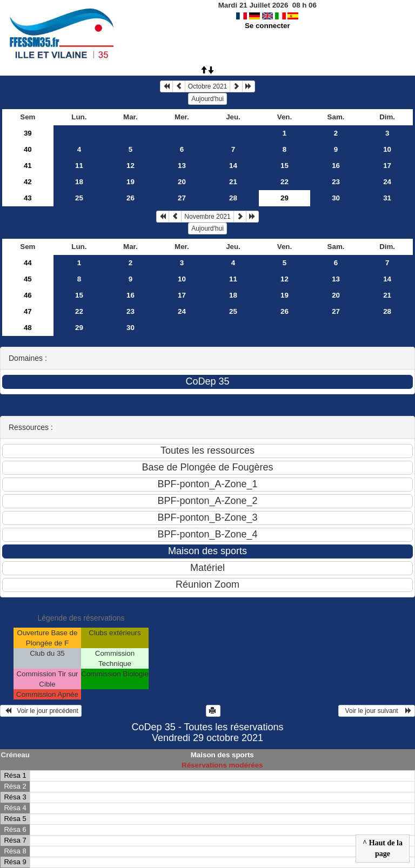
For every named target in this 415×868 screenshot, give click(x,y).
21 (233, 182)
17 (387, 166)
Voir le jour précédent (41, 711)
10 (387, 149)
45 (28, 279)
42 (28, 182)
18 (79, 182)
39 (28, 133)
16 (336, 166)
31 (387, 198)
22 (285, 182)
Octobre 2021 (208, 86)
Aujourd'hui (207, 99)
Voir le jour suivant (377, 711)
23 (336, 182)
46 (28, 295)
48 (28, 328)
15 (285, 166)
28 (233, 198)
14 (233, 166)
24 (387, 182)
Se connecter (267, 26)
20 (182, 182)
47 (28, 311)
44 (28, 263)
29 (79, 328)
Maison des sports (222, 755)
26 (130, 198)
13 (182, 166)
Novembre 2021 (207, 217)
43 (28, 198)
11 (79, 166)
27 (182, 198)
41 (28, 166)
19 (130, 182)
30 (336, 198)
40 (28, 149)
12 (130, 166)
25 (79, 198)
